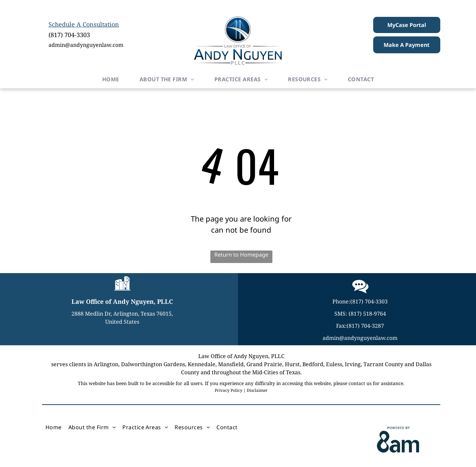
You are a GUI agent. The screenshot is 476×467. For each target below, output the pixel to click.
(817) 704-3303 (69, 35)
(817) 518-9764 (367, 314)
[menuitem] (111, 79)
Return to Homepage (241, 255)
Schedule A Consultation (84, 24)
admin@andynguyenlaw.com (86, 45)
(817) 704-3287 (365, 326)
